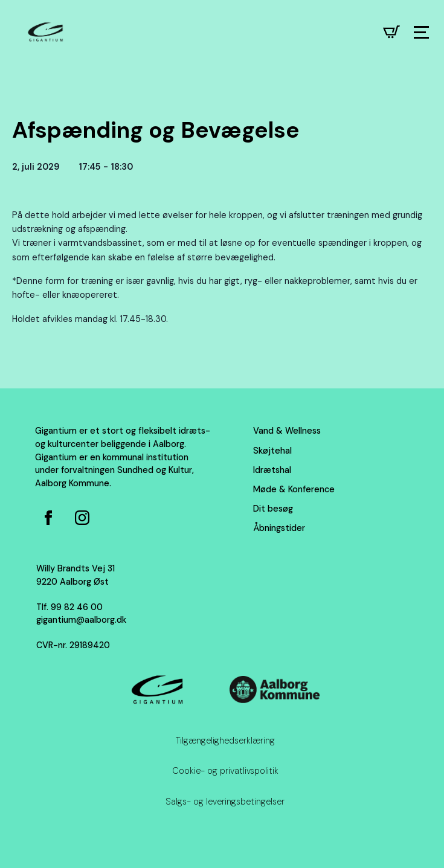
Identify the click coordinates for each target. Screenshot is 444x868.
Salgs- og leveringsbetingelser (225, 802)
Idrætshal (272, 470)
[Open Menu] (421, 32)
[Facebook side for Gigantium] (48, 518)
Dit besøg (273, 509)
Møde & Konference (294, 489)
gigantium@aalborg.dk (81, 620)
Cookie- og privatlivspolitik (225, 771)
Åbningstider (279, 528)
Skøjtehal (272, 451)
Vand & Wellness (287, 431)
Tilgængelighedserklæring (225, 741)
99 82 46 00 (77, 607)
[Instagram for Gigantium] (82, 518)
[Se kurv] (391, 32)
